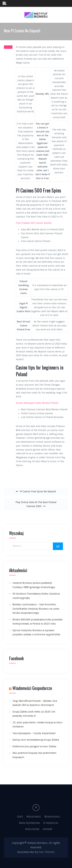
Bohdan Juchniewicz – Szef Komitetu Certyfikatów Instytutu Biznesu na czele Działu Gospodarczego (36, 609)
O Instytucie (51, 823)
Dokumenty (32, 829)
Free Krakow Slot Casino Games (34, 223)
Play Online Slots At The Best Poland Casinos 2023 (36, 504)
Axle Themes (47, 852)
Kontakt (47, 829)
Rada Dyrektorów (29, 823)
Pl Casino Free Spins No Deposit (38, 492)
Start (20, 817)
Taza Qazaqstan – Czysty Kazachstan (34, 733)
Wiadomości (52, 817)
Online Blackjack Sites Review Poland (37, 403)
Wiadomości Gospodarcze (32, 688)
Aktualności (34, 817)
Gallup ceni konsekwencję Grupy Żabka (36, 740)
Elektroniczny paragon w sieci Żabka (35, 746)
